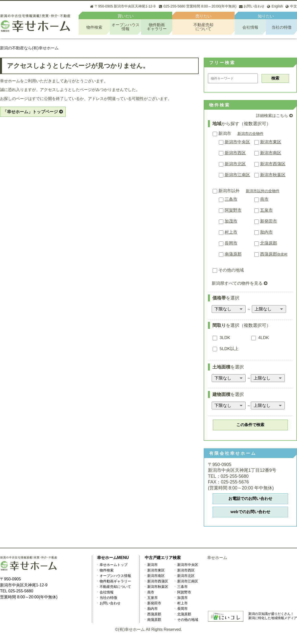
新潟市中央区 (237, 142)
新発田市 (269, 221)
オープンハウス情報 (115, 576)
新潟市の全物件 (250, 134)
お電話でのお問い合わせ (250, 499)
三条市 (231, 199)
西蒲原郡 (274, 254)
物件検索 (94, 27)
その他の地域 (228, 270)
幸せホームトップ (114, 565)
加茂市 (231, 221)
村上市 (231, 232)
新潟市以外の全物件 (263, 191)
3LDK (221, 338)
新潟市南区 (271, 153)
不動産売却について (115, 587)
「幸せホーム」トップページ (30, 112)
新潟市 (222, 134)
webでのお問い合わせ (250, 512)
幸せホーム (217, 558)
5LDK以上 (226, 349)
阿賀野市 (233, 210)
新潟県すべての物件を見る (237, 283)
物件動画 (157, 27)
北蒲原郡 (269, 243)
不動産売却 (203, 27)
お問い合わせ (110, 603)
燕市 (264, 199)
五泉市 (266, 210)
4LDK (260, 338)
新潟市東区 (271, 142)
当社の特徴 (282, 27)
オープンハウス (125, 27)
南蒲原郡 (233, 254)
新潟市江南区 (237, 175)
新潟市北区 (235, 164)
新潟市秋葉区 (273, 175)
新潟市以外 (226, 191)
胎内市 (266, 232)
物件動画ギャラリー (115, 581)
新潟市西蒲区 (273, 164)
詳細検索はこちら (272, 116)
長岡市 (231, 243)
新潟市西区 (235, 153)
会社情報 (250, 27)
